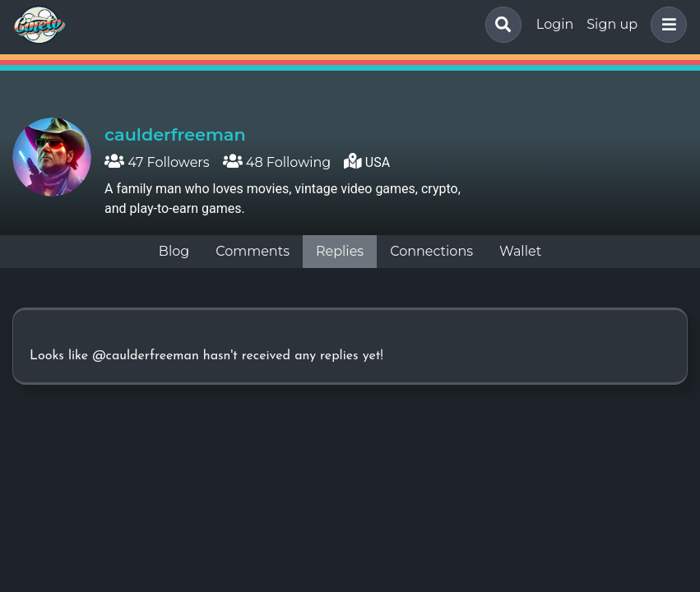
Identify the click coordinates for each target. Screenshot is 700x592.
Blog (174, 251)
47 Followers (157, 162)
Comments (253, 251)
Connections (431, 251)
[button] (665, 25)
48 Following (277, 162)
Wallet (520, 251)
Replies (340, 251)
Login (555, 24)
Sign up (612, 24)
